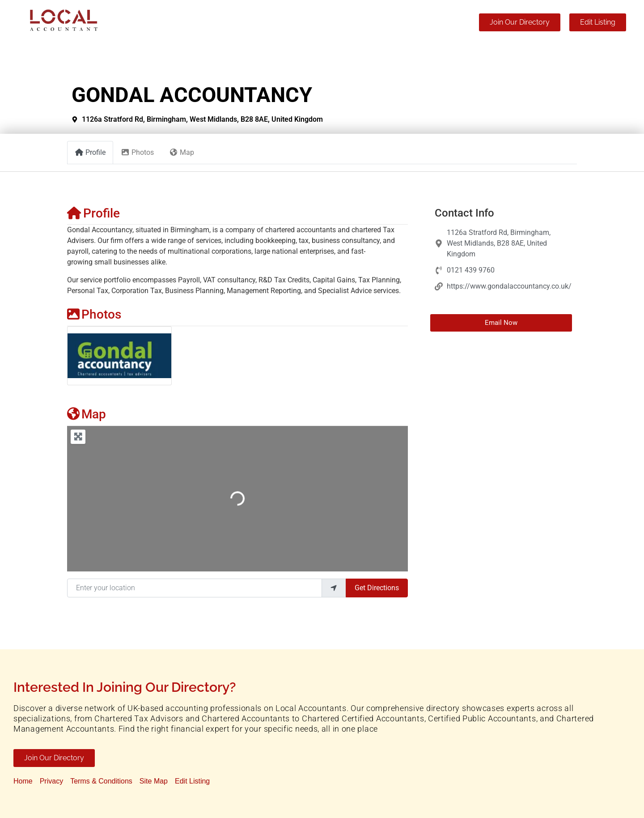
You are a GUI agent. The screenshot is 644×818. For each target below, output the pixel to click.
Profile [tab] (90, 152)
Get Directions (377, 588)
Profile (93, 213)
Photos (94, 314)
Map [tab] (182, 152)
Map (87, 414)
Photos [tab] (137, 152)
